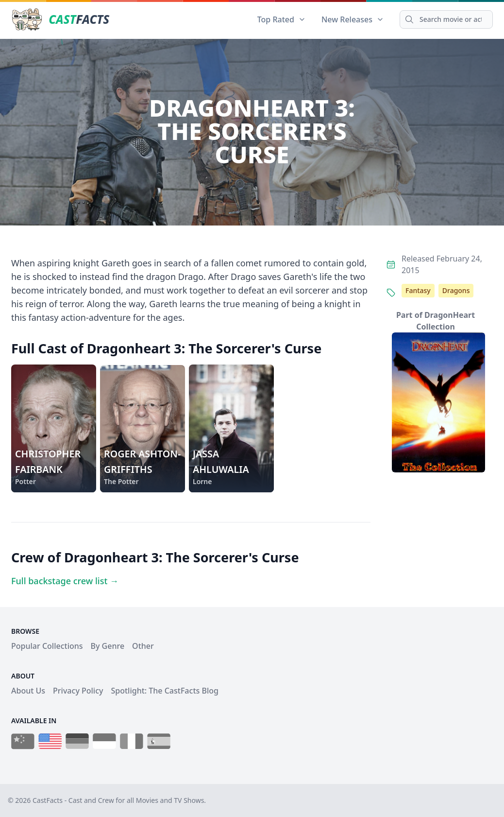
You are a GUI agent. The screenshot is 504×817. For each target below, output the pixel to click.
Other (143, 646)
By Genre (108, 646)
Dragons (456, 290)
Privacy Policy (78, 691)
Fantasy (418, 290)
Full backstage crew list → (65, 581)
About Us (28, 691)
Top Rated (282, 19)
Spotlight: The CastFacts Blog (164, 691)
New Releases (353, 19)
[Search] (446, 19)
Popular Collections (47, 646)
